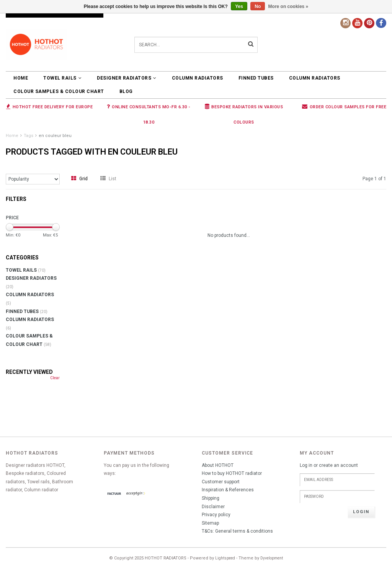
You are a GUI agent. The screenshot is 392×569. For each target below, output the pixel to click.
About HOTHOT (218, 465)
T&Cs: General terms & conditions (237, 531)
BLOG (126, 91)
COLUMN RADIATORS (198, 78)
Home (21, 78)
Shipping (211, 498)
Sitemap (210, 523)
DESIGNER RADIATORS (127, 78)
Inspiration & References (228, 490)
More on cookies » (288, 7)
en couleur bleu (55, 136)
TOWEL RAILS (62, 78)
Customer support (221, 482)
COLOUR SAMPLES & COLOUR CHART (59, 91)
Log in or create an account (329, 465)
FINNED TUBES (256, 78)
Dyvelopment (272, 558)
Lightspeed (225, 558)
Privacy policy (216, 515)
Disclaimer (213, 507)
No (258, 7)
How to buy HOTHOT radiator (232, 473)
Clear (55, 378)
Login (361, 512)
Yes (239, 7)
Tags (29, 136)
